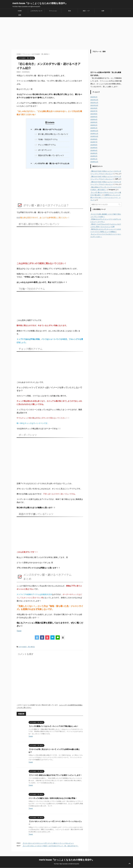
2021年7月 (94, 111)
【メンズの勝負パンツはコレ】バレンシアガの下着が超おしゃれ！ (54, 726)
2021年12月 (94, 100)
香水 (70, 11)
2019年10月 (94, 136)
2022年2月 (94, 97)
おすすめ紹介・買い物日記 (27, 647)
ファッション (53, 11)
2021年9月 (94, 108)
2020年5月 (94, 117)
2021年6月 (94, 114)
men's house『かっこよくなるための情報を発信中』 (40, 3)
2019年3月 (94, 153)
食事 (103, 11)
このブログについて (36, 11)
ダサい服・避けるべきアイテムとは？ (47, 129)
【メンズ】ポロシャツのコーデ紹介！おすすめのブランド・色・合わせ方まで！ (50, 846)
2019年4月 (94, 150)
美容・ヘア (86, 11)
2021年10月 (94, 105)
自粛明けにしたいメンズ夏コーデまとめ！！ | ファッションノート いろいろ (106, 197)
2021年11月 (94, 103)
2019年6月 (94, 145)
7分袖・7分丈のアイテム (46, 139)
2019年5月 (94, 148)
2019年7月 (94, 142)
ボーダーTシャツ (43, 150)
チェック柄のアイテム (45, 145)
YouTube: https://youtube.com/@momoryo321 (66, 864)
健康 (20, 15)
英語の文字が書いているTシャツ (49, 155)
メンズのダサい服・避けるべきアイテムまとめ (51, 163)
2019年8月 (94, 139)
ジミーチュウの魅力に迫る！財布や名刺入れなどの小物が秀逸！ (53, 798)
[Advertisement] (66, 33)
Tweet (19, 631)
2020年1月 (94, 128)
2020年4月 (94, 119)
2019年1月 (94, 159)
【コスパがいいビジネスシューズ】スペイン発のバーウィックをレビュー (48, 843)
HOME (20, 11)
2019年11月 (94, 134)
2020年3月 (94, 122)
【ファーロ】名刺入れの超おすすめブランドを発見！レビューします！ (55, 775)
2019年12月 (94, 131)
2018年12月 (94, 162)
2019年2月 (94, 156)
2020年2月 (94, 125)
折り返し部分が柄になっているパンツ (51, 134)
